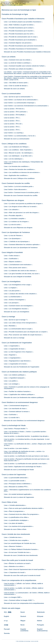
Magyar (23, 621)
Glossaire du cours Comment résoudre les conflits (21, 196)
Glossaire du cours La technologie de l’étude (19, 470)
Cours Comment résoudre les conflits (16, 183)
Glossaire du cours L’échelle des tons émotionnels (21, 555)
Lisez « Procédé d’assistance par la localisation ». (20, 40)
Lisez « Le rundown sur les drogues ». (17, 222)
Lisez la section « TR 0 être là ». (14, 109)
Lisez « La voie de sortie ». (13, 225)
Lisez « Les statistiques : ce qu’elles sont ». (18, 156)
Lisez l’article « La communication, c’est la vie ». (20, 136)
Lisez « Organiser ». (11, 355)
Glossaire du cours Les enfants (14, 89)
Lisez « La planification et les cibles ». (17, 517)
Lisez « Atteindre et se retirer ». (14, 566)
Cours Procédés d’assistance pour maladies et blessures (23, 19)
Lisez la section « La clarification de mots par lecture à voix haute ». (26, 456)
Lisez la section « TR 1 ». (12, 118)
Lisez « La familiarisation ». (13, 297)
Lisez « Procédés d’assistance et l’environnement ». (21, 49)
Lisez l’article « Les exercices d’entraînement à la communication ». (26, 106)
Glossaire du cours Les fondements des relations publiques (24, 398)
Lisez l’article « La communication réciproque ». (20, 103)
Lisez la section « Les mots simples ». (17, 448)
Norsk (22, 625)
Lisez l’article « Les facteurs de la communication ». (21, 100)
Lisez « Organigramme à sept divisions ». (18, 361)
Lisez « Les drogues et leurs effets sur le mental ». (21, 207)
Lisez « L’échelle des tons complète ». (17, 540)
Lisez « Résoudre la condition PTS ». (16, 487)
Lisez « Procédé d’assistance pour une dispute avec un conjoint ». (26, 332)
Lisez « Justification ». (11, 259)
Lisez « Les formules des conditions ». (17, 166)
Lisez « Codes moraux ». (12, 256)
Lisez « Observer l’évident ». (13, 546)
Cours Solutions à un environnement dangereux (20, 402)
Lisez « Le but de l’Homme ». (13, 236)
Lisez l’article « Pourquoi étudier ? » (16, 429)
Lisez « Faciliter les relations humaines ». (18, 391)
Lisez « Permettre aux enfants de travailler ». (19, 69)
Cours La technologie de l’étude (14, 425)
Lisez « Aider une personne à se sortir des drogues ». (22, 213)
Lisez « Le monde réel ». (12, 418)
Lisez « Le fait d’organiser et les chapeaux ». (19, 352)
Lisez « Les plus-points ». (12, 291)
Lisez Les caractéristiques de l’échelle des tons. (20, 543)
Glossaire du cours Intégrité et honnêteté (18, 277)
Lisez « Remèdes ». (10, 326)
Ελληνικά (40, 616)
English (6, 616)
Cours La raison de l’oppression (14, 475)
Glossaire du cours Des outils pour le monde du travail (22, 575)
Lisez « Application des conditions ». (16, 175)
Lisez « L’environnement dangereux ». (17, 406)
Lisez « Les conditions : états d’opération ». (18, 150)
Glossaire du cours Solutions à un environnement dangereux (24, 421)
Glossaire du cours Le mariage (14, 338)
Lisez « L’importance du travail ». (15, 572)
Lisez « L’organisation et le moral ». (16, 364)
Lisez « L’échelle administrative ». (15, 505)
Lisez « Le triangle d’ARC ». (13, 597)
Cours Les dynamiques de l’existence (16, 232)
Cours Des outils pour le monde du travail (17, 560)
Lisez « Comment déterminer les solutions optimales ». (22, 245)
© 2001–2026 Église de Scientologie (23, 641)
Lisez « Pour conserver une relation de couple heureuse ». (23, 335)
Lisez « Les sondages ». (12, 384)
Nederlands (41, 612)
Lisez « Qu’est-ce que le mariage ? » (16, 320)
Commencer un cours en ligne (9, 5)
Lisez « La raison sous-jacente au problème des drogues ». (24, 204)
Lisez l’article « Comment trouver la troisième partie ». (22, 193)
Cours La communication (11, 94)
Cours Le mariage (8, 317)
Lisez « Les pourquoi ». (12, 303)
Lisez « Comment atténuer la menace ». (17, 412)
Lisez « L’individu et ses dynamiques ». (17, 242)
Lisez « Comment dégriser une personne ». (18, 43)
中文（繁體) (8, 612)
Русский (7, 629)
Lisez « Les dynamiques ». (13, 239)
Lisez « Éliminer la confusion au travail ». (18, 563)
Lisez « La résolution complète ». (15, 219)
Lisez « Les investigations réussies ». (16, 309)
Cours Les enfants (9, 57)
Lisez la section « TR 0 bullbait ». (15, 115)
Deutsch (23, 616)
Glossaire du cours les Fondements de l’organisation (22, 367)
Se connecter (20, 5)
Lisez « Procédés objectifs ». (13, 216)
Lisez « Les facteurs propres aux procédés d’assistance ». (23, 22)
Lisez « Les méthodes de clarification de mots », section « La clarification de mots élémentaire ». (24, 452)
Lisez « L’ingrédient (15, 378)
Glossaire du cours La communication (17, 139)
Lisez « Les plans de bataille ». (14, 523)
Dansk (23, 612)
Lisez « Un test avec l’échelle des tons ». (17, 552)
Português (40, 625)
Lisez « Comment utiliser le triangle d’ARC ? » (19, 600)
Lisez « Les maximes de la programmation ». (19, 526)
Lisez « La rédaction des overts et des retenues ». (20, 271)
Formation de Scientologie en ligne (15, 14)
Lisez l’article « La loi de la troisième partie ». (19, 186)
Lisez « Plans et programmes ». (14, 511)
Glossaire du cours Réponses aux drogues (18, 228)
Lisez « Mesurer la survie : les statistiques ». (19, 153)
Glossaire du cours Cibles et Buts (15, 529)
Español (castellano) (24, 630)
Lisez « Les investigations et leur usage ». (18, 285)
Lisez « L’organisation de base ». (15, 349)
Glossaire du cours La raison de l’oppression (19, 497)
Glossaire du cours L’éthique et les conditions (19, 178)
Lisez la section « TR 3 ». (12, 127)
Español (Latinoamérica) (42, 630)
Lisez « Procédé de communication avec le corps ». (21, 37)
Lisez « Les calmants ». (12, 210)
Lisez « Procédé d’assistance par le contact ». (19, 28)
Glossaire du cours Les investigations (17, 312)
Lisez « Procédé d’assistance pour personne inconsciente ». (24, 46)
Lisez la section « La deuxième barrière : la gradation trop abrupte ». (27, 436)
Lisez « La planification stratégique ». (16, 520)
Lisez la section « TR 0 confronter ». (16, 112)
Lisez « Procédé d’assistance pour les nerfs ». (19, 34)
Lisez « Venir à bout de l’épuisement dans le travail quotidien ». (25, 569)
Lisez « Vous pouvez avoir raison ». (16, 268)
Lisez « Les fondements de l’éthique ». (17, 147)
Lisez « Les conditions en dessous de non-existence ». (22, 172)
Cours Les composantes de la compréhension (19, 580)
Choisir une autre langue (11, 608)
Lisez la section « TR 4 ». (12, 130)
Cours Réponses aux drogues (13, 200)
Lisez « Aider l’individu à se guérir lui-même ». (19, 25)
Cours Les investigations (11, 282)
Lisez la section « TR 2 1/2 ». (13, 124)
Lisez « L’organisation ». (12, 346)
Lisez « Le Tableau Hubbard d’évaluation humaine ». (21, 549)
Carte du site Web (35, 641)
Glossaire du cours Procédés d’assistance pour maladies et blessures (27, 52)
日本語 (6, 625)
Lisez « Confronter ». (11, 415)
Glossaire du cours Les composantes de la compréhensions (24, 603)
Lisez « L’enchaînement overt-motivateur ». (18, 265)
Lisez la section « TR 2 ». (12, 121)
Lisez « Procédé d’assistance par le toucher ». (19, 31)
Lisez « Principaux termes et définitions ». (18, 484)
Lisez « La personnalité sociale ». (15, 481)
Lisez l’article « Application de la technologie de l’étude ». (23, 467)
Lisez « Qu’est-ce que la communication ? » (18, 97)
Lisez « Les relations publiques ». (15, 375)
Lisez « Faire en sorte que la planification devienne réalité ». (24, 508)
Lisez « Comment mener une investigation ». (19, 306)
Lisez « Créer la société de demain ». (16, 86)
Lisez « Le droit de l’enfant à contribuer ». (18, 63)
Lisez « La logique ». (11, 288)
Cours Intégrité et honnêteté (12, 252)
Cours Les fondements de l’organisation (17, 343)
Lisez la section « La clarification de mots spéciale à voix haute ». (26, 464)
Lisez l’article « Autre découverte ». (16, 189)
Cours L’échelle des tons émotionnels (16, 534)
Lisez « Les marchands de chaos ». (16, 409)
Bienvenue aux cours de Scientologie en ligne (19, 10)
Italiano (39, 621)
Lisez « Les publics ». (11, 381)
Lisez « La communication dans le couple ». (18, 329)
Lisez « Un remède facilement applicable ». (18, 494)
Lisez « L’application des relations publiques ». (20, 395)
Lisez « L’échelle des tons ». (13, 537)
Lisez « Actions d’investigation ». (15, 300)
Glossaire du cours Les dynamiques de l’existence (21, 248)
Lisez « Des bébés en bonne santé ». (16, 83)
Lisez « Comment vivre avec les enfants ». (18, 60)
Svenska (7, 633)
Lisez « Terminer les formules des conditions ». (20, 169)
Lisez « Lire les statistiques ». (14, 159)
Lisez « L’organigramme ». (13, 358)
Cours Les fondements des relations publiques (19, 372)
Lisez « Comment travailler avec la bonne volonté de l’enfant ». (25, 66)
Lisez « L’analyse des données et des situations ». (21, 294)
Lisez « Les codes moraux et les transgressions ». (21, 323)
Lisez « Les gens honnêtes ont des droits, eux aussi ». (22, 274)
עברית (6, 621)
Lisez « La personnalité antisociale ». (16, 478)
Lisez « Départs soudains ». (13, 262)
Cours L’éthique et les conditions (14, 144)
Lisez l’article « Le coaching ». (14, 133)
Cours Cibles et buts (9, 502)
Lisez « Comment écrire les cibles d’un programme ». (22, 514)
